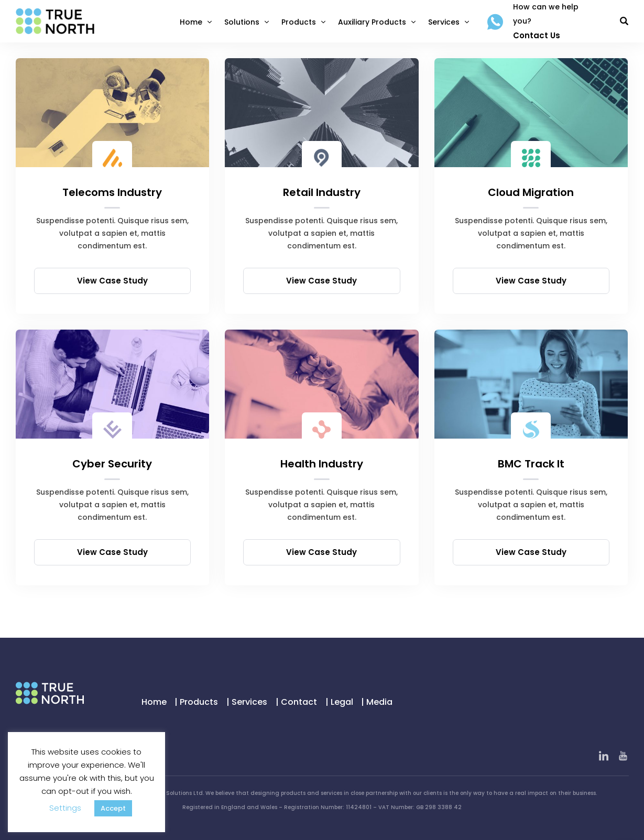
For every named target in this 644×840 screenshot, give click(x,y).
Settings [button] (65, 808)
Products (299, 22)
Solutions (242, 22)
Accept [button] (113, 808)
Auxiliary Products (372, 22)
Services (444, 22)
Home (191, 22)
